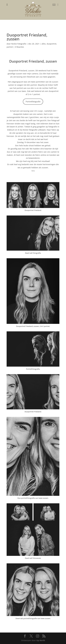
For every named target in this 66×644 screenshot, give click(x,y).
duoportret (52, 44)
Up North (41, 640)
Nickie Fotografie (19, 44)
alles (44, 44)
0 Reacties (19, 47)
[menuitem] (7, 5)
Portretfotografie (33, 102)
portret (10, 47)
